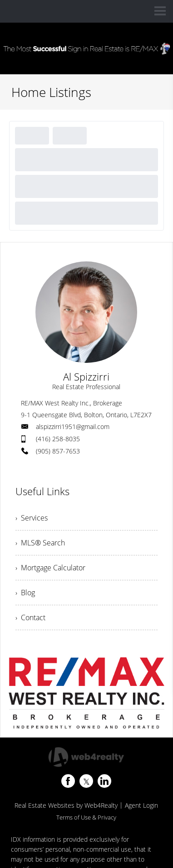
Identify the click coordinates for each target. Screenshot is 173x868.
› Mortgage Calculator (50, 568)
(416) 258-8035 (58, 439)
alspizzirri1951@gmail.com (73, 427)
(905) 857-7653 (58, 451)
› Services (32, 518)
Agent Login (141, 805)
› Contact (30, 617)
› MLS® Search (40, 543)
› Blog (25, 593)
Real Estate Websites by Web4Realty (66, 805)
